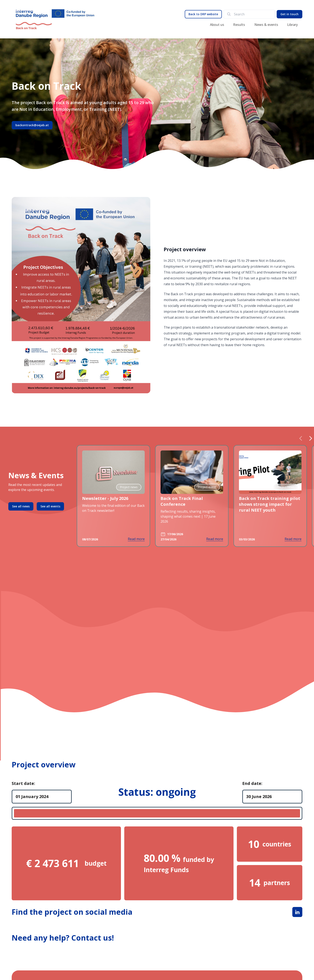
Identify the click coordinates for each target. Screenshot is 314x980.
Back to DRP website (203, 14)
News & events (266, 25)
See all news (21, 506)
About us (217, 25)
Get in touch (290, 14)
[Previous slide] (301, 438)
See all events (50, 506)
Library (292, 25)
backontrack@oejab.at (32, 125)
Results (239, 25)
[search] (253, 14)
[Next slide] (311, 438)
